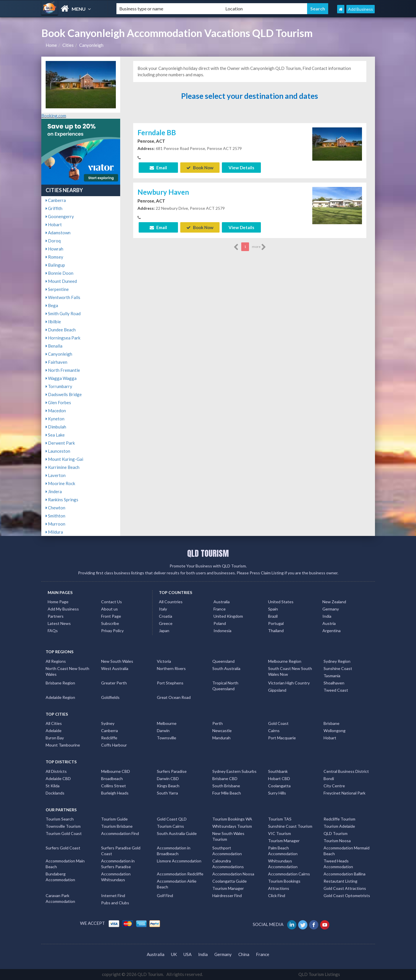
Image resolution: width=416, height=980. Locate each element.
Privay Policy (112, 631)
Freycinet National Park (344, 793)
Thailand (276, 631)
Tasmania (332, 676)
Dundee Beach (61, 330)
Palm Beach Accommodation (283, 851)
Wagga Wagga (61, 378)
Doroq (53, 241)
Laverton (56, 475)
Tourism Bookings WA (232, 819)
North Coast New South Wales (67, 671)
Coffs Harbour (114, 745)
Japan (164, 631)
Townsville (167, 738)
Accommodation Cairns (289, 874)
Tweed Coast (336, 690)
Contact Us (112, 602)
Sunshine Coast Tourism (290, 826)
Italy (163, 609)
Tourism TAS (280, 819)
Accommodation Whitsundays (116, 877)
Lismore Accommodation (179, 861)
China (244, 954)
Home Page (58, 602)
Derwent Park (60, 443)
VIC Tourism (279, 833)
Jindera (54, 491)
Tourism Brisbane (117, 826)
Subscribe (110, 623)
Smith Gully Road (63, 313)
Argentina (331, 631)
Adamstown (58, 233)
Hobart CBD (279, 778)
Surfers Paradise (172, 771)
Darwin (163, 731)
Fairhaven (56, 362)
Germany (331, 609)
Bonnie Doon (60, 273)
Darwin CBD (168, 778)
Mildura (54, 532)
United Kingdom (228, 616)
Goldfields (110, 697)
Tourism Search (60, 819)
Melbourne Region (285, 661)
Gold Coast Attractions (345, 888)
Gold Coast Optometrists (347, 895)
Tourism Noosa (337, 841)
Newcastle (222, 731)
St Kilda (53, 786)
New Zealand (334, 602)
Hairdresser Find (227, 895)
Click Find (277, 895)
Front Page (111, 616)
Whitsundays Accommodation (283, 864)
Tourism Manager (284, 841)
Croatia (166, 616)
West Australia (115, 668)
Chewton (55, 508)
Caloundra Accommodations (228, 864)
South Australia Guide (177, 833)
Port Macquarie (282, 738)
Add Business (361, 9)
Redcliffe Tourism (339, 819)
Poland (220, 623)
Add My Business (63, 609)
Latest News (59, 623)
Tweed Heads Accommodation (338, 864)
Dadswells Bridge (64, 394)
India (327, 616)
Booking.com (54, 116)
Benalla (54, 346)
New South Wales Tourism (228, 836)
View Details (241, 168)
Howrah (54, 249)
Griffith (54, 208)
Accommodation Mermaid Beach (347, 851)
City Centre (334, 786)
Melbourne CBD (116, 771)
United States (281, 602)
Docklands (55, 793)
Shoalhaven (334, 683)
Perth (218, 723)
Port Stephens (170, 683)
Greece (166, 623)
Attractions (279, 888)
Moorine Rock (60, 483)
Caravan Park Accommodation (60, 898)
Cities (68, 45)
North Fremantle (63, 370)
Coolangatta (279, 786)
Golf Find (165, 895)
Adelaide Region (60, 697)
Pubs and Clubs (115, 903)
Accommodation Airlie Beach (177, 884)
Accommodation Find (120, 833)
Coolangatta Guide (230, 881)
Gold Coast (278, 723)
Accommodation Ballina (344, 874)
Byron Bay (55, 738)
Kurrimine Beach (63, 467)
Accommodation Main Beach (65, 864)
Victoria (164, 661)
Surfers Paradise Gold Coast (121, 851)
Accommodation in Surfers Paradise (118, 864)
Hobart (54, 224)
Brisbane (331, 723)
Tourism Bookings (284, 881)
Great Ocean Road (174, 697)
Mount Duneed (61, 281)
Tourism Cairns (170, 826)
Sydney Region (337, 661)
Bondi (329, 778)
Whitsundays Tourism (232, 826)
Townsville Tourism (63, 826)
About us (109, 609)
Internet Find (113, 895)
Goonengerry (60, 216)
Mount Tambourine (63, 745)
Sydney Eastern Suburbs (234, 771)
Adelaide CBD (58, 778)
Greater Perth (114, 683)
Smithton (55, 516)
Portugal (276, 623)
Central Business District (346, 771)
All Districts (56, 771)
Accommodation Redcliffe (180, 874)
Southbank (278, 771)
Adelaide (54, 731)
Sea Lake (55, 435)
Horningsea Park (63, 338)
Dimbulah (56, 427)
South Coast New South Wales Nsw (290, 671)
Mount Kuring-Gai (64, 459)
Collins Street (114, 786)
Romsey (54, 257)
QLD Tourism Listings (319, 974)
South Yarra (167, 793)
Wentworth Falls (63, 297)
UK (174, 954)
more (259, 247)
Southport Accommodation (227, 851)
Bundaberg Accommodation (60, 877)
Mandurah (221, 738)
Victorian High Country (289, 683)
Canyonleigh (91, 45)
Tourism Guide (114, 819)
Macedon (56, 411)
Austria (329, 623)
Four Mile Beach (227, 793)
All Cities (54, 723)
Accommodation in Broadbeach (174, 851)
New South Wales (117, 661)
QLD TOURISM (208, 553)
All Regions (56, 661)
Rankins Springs (62, 500)
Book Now (200, 168)
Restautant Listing (340, 881)
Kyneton (55, 419)
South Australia (226, 668)
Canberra (56, 200)
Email (158, 168)
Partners (56, 616)
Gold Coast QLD (172, 819)
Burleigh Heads (115, 793)
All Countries (171, 602)
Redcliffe (109, 738)
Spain (273, 609)
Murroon (55, 524)
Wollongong (335, 731)
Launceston (58, 451)
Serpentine (57, 289)
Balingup (55, 265)
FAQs (53, 631)
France (220, 609)
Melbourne (167, 723)
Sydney (108, 723)
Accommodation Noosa (233, 874)
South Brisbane (226, 786)
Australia (222, 602)
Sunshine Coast (338, 668)
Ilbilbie (53, 322)
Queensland (223, 661)
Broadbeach (112, 778)
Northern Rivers (171, 668)
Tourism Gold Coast (64, 833)
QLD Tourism (336, 833)
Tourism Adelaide (339, 826)
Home (51, 45)
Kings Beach (168, 786)
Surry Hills (277, 793)
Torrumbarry (59, 386)
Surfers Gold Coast (63, 848)
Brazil (273, 616)
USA (187, 954)
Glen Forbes (58, 402)
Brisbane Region (60, 683)
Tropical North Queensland (225, 686)
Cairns (274, 731)
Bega (52, 305)
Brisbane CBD (225, 778)
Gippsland (277, 690)
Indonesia (222, 631)
